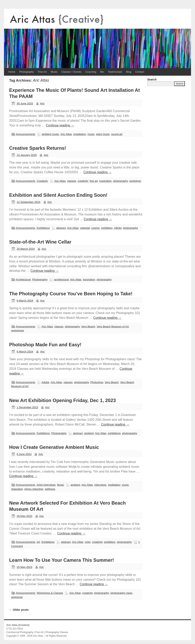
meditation (114, 485)
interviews (100, 485)
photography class (121, 593)
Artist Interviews (46, 485)
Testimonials (115, 72)
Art (38, 542)
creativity (83, 181)
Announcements (25, 134)
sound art (117, 134)
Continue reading (60, 125)
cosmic (96, 228)
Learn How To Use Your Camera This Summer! (62, 560)
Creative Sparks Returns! (38, 148)
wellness (50, 489)
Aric (42, 103)
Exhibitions (43, 228)
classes (72, 181)
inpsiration (89, 279)
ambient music (50, 134)
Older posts (19, 610)
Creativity (42, 181)
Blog (129, 72)
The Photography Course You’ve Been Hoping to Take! (71, 294)
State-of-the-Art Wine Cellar (40, 242)
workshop (135, 181)
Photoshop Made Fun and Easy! (45, 345)
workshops (18, 330)
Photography (27, 72)
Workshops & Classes (50, 593)
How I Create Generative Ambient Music (54, 447)
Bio (102, 72)
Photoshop (97, 382)
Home (12, 72)
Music (54, 72)
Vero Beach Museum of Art (113, 326)
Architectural (23, 279)
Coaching (91, 72)
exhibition (107, 228)
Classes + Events (71, 72)
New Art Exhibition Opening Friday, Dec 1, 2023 (62, 400)
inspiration (105, 181)
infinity (118, 228)
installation (80, 134)
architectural (61, 279)
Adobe (45, 382)
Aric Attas (66, 134)
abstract (61, 228)
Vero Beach (88, 326)
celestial (85, 228)
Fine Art (42, 72)
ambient (89, 433)
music (91, 134)
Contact (140, 72)
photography (120, 181)
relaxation (17, 489)
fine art (94, 181)
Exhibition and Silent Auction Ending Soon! (58, 195)
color (88, 542)
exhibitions (114, 433)
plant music (103, 134)
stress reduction (34, 489)
